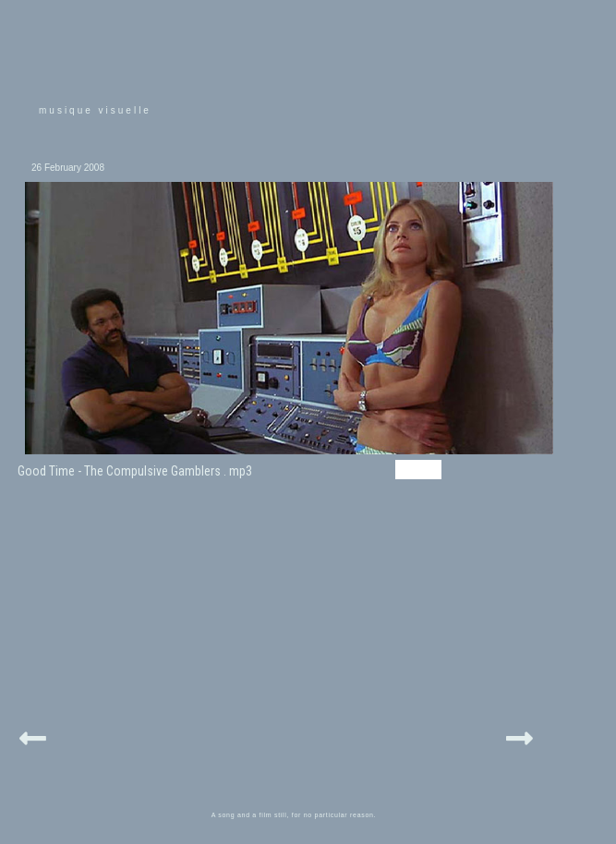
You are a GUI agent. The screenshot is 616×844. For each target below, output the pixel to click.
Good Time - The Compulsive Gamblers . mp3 (135, 471)
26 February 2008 (68, 168)
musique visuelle (95, 110)
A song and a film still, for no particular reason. (294, 815)
